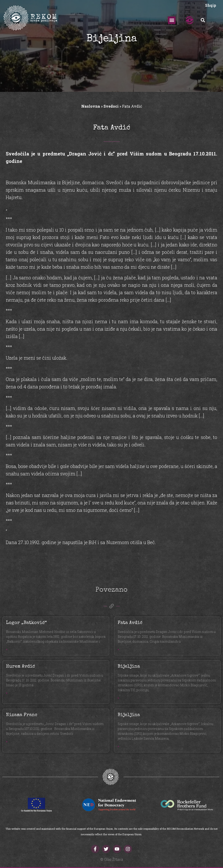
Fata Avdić (130, 623)
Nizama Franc (22, 715)
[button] (172, 20)
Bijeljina (129, 667)
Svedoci (111, 106)
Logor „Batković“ (26, 623)
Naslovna (91, 106)
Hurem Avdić (20, 667)
